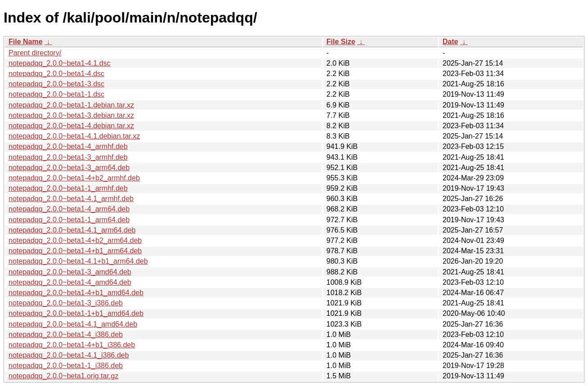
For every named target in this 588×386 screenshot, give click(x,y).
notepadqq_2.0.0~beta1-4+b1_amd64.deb (76, 293)
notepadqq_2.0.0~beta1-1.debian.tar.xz (71, 105)
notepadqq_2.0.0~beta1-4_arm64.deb (69, 209)
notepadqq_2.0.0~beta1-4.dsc (56, 74)
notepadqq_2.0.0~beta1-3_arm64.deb (69, 168)
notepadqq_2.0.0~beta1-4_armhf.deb (68, 146)
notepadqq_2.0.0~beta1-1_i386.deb (66, 366)
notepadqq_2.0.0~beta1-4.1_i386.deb (69, 355)
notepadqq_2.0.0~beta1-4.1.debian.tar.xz (74, 136)
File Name (26, 42)
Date (451, 42)
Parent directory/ (35, 53)
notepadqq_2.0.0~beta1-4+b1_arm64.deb (75, 251)
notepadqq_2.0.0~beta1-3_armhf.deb (68, 157)
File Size (341, 42)
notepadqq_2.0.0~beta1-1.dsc (56, 94)
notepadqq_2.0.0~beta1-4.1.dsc (59, 63)
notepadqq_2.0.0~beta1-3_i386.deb (66, 303)
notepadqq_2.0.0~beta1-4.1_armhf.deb (71, 199)
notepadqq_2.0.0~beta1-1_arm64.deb (69, 220)
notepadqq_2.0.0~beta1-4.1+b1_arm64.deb (78, 261)
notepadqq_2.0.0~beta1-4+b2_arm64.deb (75, 240)
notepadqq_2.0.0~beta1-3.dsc (56, 84)
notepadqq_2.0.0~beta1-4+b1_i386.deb (72, 345)
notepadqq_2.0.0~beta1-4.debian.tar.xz (71, 126)
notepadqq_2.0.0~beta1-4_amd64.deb (70, 282)
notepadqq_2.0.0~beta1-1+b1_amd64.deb (76, 313)
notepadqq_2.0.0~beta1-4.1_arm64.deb (72, 230)
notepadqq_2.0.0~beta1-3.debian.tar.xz (71, 115)
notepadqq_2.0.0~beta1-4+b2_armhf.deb (74, 178)
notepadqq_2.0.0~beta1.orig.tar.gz (63, 376)
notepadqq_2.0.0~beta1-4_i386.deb (66, 334)
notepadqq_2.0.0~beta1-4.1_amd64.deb (73, 324)
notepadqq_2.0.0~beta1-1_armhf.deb (68, 188)
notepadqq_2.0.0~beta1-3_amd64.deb (70, 272)
